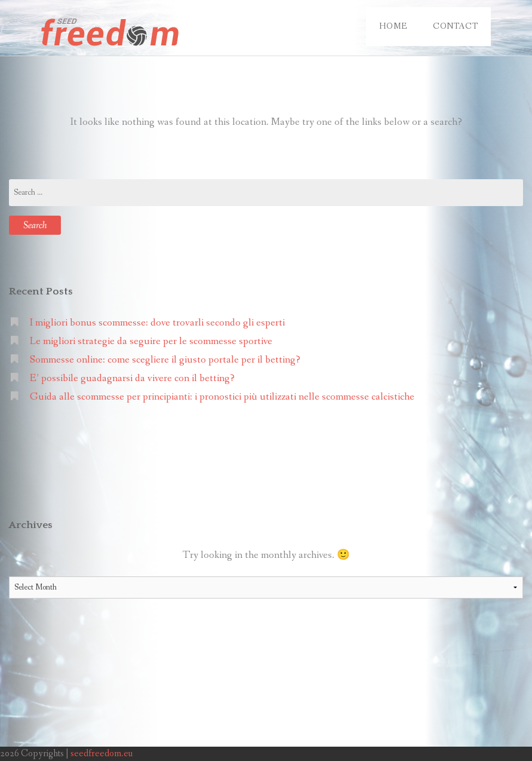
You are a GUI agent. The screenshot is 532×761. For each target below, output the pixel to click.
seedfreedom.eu (102, 754)
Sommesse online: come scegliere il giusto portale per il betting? (165, 360)
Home (393, 26)
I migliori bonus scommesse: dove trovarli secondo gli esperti (157, 323)
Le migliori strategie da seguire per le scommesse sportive (151, 341)
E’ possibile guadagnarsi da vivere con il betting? (132, 378)
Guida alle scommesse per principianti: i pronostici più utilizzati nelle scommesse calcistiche (222, 397)
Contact (456, 26)
